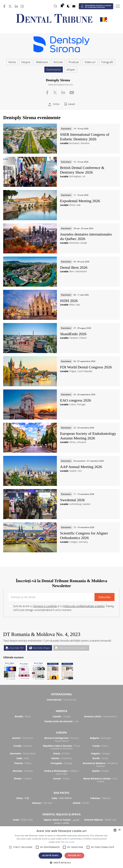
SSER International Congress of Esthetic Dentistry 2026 (85, 137)
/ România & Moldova (100, 765)
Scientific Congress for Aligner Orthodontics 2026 (84, 535)
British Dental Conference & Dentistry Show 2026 (82, 170)
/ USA (61, 721)
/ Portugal (61, 763)
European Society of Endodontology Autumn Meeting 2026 (88, 436)
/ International (61, 700)
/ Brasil (23, 716)
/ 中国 (23, 798)
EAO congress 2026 (76, 400)
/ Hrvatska (23, 746)
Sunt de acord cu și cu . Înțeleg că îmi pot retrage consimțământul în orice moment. (63, 608)
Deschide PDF (15, 648)
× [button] (119, 830)
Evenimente (54, 70)
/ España (100, 771)
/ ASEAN (81, 803)
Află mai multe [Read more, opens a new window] (68, 842)
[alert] (61, 847)
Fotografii (107, 62)
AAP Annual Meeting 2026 (81, 467)
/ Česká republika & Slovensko (61, 747)
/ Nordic (100, 758)
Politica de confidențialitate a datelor (84, 606)
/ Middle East (100, 820)
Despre (26, 62)
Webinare (42, 62)
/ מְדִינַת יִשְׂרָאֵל (23, 820)
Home (12, 62)
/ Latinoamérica (100, 716)
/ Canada (61, 716)
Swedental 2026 (72, 500)
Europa (61, 733)
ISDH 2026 (69, 301)
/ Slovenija (23, 771)
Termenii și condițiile (45, 606)
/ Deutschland (23, 753)
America (61, 711)
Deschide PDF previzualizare (71, 648)
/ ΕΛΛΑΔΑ (61, 753)
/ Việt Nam (42, 803)
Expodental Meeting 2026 (80, 201)
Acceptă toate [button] (50, 855)
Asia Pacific (61, 793)
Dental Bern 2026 (74, 267)
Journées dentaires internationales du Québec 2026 (86, 237)
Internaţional (62, 694)
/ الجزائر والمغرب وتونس (61, 821)
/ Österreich (23, 738)
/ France (100, 746)
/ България (100, 738)
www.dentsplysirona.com (61, 85)
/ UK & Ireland (100, 780)
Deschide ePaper (40, 648)
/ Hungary (100, 753)
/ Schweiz (23, 779)
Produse (74, 62)
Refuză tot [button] (74, 855)
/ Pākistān (100, 798)
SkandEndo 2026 (73, 334)
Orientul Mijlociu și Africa (61, 814)
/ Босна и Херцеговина (61, 739)
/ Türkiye (61, 779)
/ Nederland (61, 758)
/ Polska (23, 763)
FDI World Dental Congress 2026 (86, 367)
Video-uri (90, 62)
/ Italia (23, 758)
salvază (71, 104)
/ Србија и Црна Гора (61, 772)
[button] (61, 863)
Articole (58, 62)
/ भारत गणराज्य (61, 798)
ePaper (71, 70)
